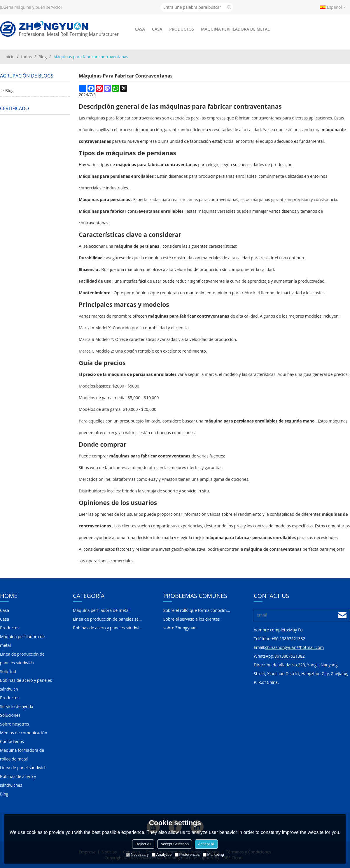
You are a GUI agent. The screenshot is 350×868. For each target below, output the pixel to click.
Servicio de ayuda (17, 706)
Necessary (137, 854)
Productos (182, 29)
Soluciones (10, 715)
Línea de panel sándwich (23, 768)
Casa (140, 29)
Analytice (162, 854)
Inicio (9, 57)
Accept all (206, 844)
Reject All (143, 844)
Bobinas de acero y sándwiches (18, 781)
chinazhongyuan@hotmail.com (294, 647)
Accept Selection (175, 844)
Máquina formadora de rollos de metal (22, 755)
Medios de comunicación (24, 733)
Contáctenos (12, 741)
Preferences (187, 854)
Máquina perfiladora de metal (235, 29)
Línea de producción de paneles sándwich (22, 658)
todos (26, 57)
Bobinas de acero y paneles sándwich (26, 685)
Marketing (213, 854)
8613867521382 (290, 656)
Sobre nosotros (15, 724)
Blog (43, 57)
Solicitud (8, 671)
